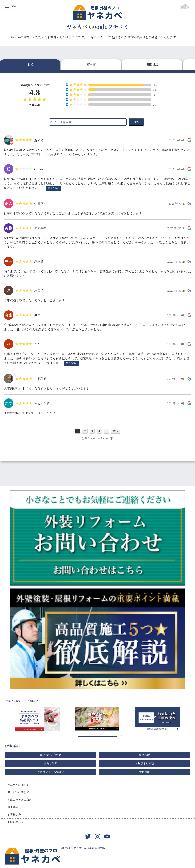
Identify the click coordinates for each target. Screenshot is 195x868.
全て (30, 64)
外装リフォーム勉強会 (51, 772)
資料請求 (145, 772)
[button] (79, 737)
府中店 (91, 64)
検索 (136, 122)
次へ (116, 431)
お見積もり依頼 (145, 763)
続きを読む (54, 188)
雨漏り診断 (51, 763)
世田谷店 (152, 64)
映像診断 (145, 755)
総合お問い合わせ (51, 755)
